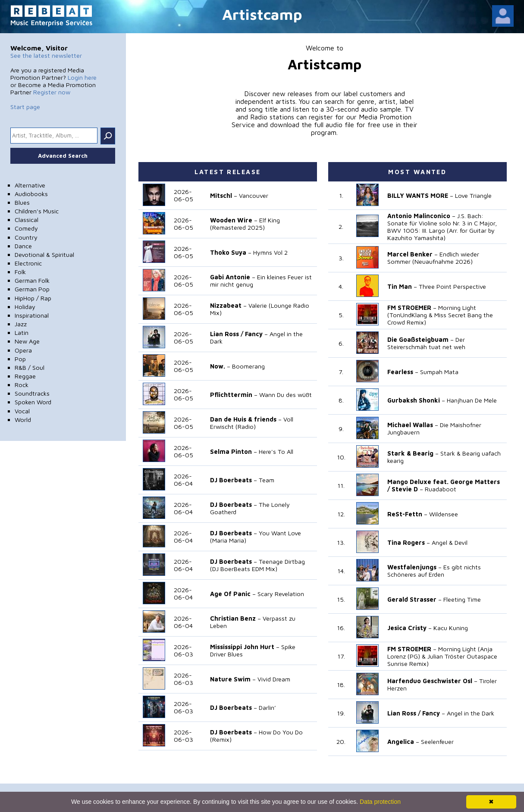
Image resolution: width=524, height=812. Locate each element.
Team (267, 480)
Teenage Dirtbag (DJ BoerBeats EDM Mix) (257, 565)
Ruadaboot (441, 489)
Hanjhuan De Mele (472, 400)
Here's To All (276, 451)
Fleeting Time (462, 599)
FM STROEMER (409, 308)
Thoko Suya (228, 252)
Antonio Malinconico (419, 216)
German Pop (32, 289)
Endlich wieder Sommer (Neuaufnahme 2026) (433, 258)
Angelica (401, 742)
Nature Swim (230, 679)
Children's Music (37, 211)
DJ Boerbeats (231, 480)
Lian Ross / (227, 334)
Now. (218, 366)
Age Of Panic (230, 594)
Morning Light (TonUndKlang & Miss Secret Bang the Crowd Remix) (440, 315)
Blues (22, 202)
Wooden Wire (231, 220)
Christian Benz (233, 618)
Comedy (26, 228)
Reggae (25, 376)
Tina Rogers (406, 542)
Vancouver (254, 195)
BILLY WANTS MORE (418, 195)
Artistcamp (262, 14)
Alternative (30, 185)
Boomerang (248, 366)
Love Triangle (473, 195)
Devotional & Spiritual (44, 255)
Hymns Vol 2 (270, 252)
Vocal (22, 411)
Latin (22, 333)
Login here (82, 77)
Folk (20, 272)
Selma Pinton (231, 451)
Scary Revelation (281, 594)
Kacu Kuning (451, 628)
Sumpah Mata (439, 372)
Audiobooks (31, 194)
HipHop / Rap (33, 298)
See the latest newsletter (46, 55)
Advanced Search (63, 156)
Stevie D (405, 489)
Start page (25, 107)
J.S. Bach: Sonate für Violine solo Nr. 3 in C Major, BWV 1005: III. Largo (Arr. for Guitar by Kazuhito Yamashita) (442, 227)
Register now (52, 92)
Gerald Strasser (412, 599)
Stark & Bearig (410, 453)
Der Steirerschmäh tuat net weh (426, 343)
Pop (20, 359)
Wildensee (444, 514)
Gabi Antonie (230, 277)
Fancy (254, 334)
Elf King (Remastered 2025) (245, 224)
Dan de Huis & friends (243, 419)
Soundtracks (32, 393)
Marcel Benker (410, 254)
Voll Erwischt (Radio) (252, 423)
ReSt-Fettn (405, 514)
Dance (23, 246)
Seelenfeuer (437, 742)
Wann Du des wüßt (286, 395)
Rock (22, 385)
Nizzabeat (226, 305)
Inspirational (32, 315)
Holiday (25, 307)
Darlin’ (267, 707)
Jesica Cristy (407, 628)
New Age (27, 341)
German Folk (32, 280)
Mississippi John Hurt (242, 647)
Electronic (28, 263)
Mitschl (221, 195)
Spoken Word (33, 402)
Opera (23, 350)
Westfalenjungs (412, 567)
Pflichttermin (231, 395)
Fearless (400, 372)
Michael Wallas (410, 425)
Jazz (21, 324)
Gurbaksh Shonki (414, 400)
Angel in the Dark (471, 713)
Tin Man (400, 286)
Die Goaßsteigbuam (418, 339)
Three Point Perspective (452, 286)
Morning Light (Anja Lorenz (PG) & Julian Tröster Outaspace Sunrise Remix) (442, 656)
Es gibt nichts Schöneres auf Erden (434, 571)
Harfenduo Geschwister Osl (430, 681)
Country (26, 237)
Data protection (380, 802)
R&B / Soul (30, 367)
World (23, 420)
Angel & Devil (450, 542)
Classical (27, 220)
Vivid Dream (274, 679)
